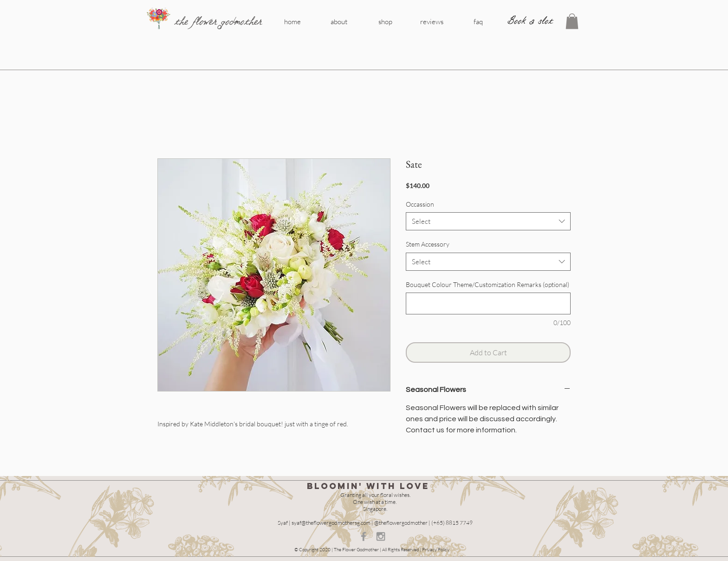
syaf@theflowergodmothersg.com (331, 523)
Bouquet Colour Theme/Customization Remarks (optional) (487, 284)
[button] (572, 21)
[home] (292, 21)
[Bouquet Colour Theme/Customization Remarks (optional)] (488, 303)
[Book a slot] (530, 21)
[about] (339, 21)
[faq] (478, 21)
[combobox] (488, 221)
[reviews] (432, 21)
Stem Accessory (428, 244)
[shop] (385, 21)
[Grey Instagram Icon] (381, 536)
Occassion (420, 204)
